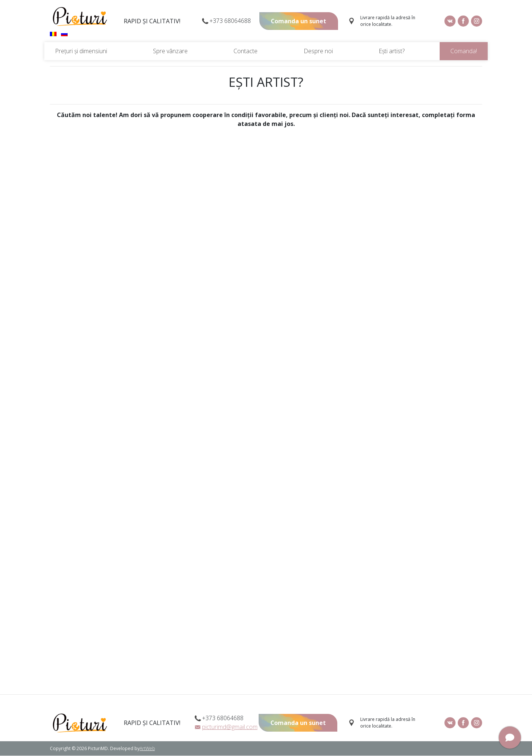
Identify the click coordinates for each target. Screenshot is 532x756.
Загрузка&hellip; (266, 411)
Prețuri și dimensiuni (81, 51)
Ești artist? (392, 51)
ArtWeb (147, 749)
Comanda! (464, 51)
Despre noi (318, 51)
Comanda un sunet (298, 21)
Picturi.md (80, 17)
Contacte (245, 51)
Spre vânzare (170, 51)
